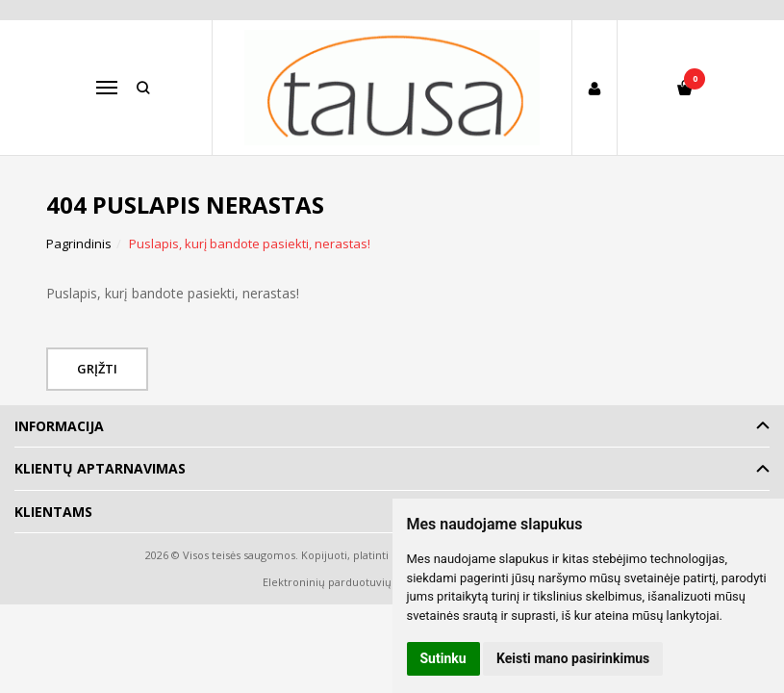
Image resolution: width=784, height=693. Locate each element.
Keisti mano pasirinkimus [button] (573, 658)
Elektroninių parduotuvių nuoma (347, 582)
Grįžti (97, 369)
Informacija (59, 426)
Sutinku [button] (443, 658)
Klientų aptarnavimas (100, 468)
